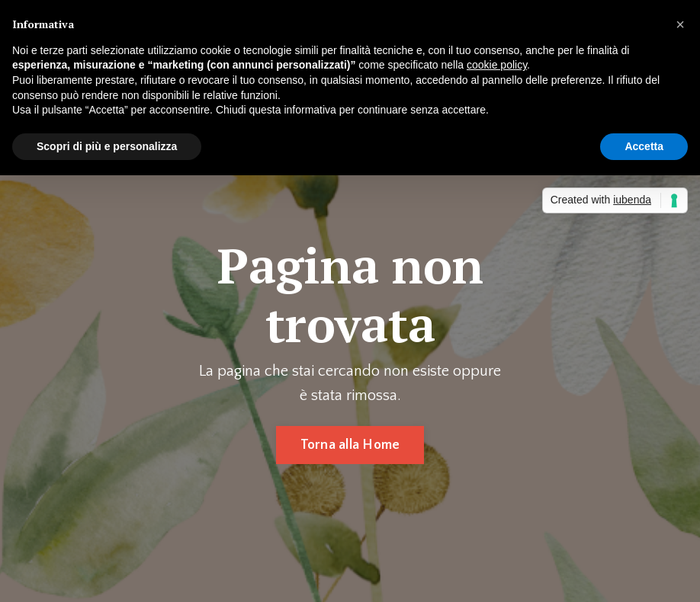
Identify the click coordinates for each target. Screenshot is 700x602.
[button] (680, 24)
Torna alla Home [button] (350, 445)
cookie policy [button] (497, 65)
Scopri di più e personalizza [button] (107, 146)
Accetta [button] (644, 146)
